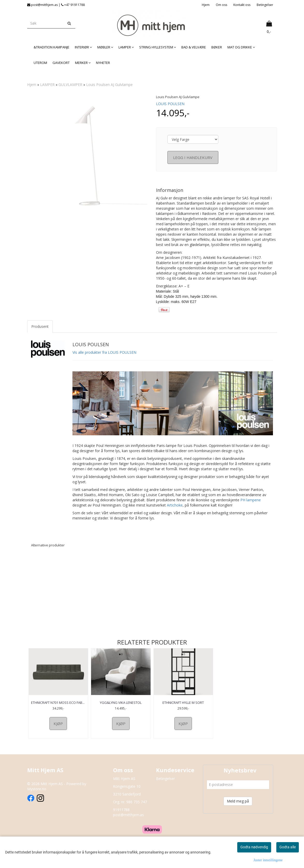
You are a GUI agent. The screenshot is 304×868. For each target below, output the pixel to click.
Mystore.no (37, 794)
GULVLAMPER (70, 85)
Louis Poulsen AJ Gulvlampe (109, 85)
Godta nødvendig (254, 847)
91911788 (121, 814)
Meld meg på (238, 806)
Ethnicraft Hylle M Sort (183, 703)
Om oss (221, 5)
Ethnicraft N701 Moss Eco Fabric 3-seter (58, 705)
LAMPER (47, 85)
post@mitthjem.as (128, 819)
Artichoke (175, 505)
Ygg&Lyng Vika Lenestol (121, 703)
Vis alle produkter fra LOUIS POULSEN (104, 352)
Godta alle (288, 847)
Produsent (40, 326)
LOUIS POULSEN (170, 104)
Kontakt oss (242, 5)
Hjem (206, 5)
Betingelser (265, 5)
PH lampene (251, 500)
